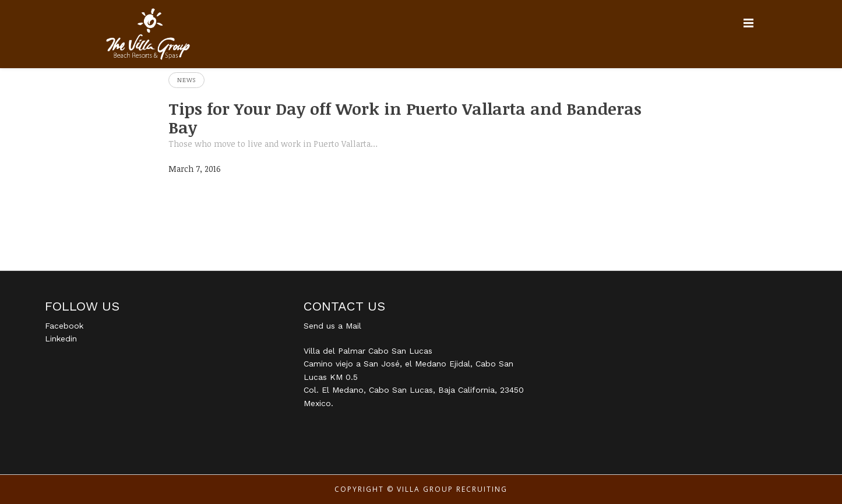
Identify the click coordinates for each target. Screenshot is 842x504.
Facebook (64, 326)
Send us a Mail (332, 326)
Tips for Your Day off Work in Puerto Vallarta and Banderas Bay (405, 118)
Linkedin (61, 339)
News (186, 80)
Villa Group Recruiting (452, 489)
